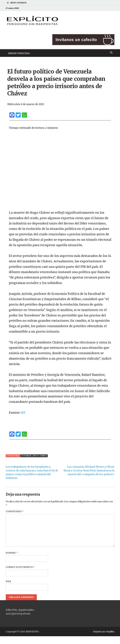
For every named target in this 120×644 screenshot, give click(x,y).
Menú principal (20, 53)
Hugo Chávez (40, 456)
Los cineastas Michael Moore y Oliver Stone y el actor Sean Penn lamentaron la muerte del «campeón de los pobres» (89, 470)
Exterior (26, 456)
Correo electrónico (20, 567)
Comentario (15, 512)
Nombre (12, 553)
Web (8, 581)
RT (23, 413)
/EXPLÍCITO (32, 632)
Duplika (110, 632)
